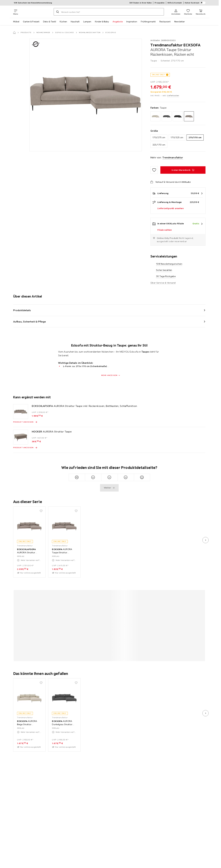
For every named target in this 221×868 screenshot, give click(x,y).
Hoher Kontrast (195, 3)
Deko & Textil (50, 22)
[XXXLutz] (36, 12)
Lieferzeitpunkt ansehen (171, 208)
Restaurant (165, 22)
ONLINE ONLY (158, 75)
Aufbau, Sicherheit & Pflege (29, 322)
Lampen (87, 22)
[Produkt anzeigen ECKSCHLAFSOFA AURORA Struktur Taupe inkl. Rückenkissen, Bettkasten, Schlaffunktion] (25, 422)
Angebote (118, 22)
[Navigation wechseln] (16, 12)
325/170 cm (159, 145)
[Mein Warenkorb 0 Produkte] (201, 12)
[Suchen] (58, 12)
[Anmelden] (176, 12)
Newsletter (180, 22)
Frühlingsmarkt (148, 22)
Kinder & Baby (102, 22)
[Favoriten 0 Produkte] (188, 12)
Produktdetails (22, 310)
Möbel (16, 22)
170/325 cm (177, 137)
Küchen (63, 22)
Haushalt (75, 22)
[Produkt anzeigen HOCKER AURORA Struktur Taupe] (25, 448)
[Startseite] (14, 33)
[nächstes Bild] (205, 540)
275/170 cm (195, 137)
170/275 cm (159, 137)
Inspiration (132, 22)
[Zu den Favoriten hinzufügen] (154, 170)
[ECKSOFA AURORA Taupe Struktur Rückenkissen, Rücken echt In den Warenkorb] (183, 170)
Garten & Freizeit (31, 22)
